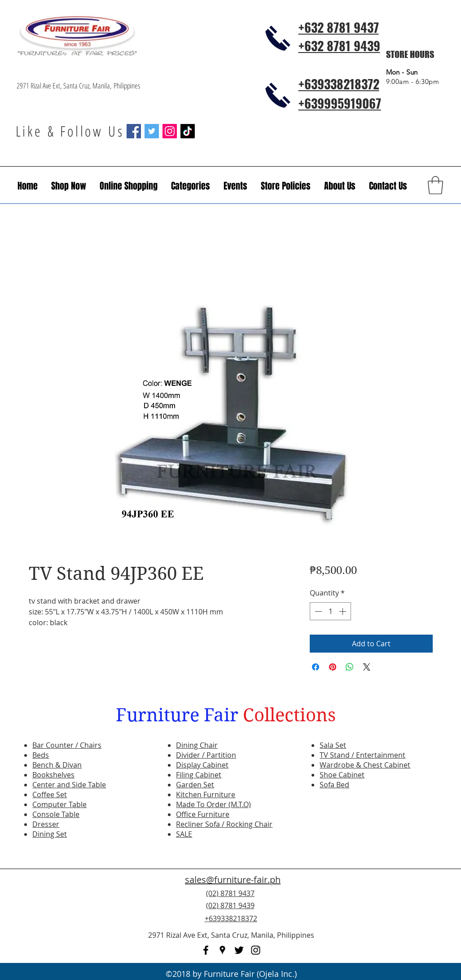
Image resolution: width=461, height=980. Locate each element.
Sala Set (333, 745)
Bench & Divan (57, 765)
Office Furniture (203, 814)
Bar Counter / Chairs (67, 745)
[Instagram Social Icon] (170, 131)
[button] (235, 186)
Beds (41, 755)
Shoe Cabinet (342, 775)
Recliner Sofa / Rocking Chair (224, 824)
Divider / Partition (206, 755)
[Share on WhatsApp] (350, 667)
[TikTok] (188, 131)
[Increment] (343, 611)
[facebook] (206, 950)
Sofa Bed (334, 785)
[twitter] (239, 950)
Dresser (46, 824)
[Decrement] (317, 611)
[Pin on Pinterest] (333, 667)
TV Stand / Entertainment (362, 755)
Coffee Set (50, 795)
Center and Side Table (69, 785)
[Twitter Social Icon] (152, 131)
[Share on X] (367, 667)
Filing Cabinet (199, 775)
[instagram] (256, 950)
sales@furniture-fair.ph (233, 880)
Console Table (56, 814)
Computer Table (59, 804)
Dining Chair (197, 745)
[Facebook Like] (390, 911)
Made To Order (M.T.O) (213, 804)
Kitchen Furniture (206, 795)
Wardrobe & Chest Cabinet (365, 765)
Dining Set (50, 834)
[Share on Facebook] (316, 667)
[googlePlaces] (222, 950)
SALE (184, 834)
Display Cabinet (202, 765)
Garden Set (195, 785)
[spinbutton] (330, 611)
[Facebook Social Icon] (134, 131)
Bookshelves (53, 775)
